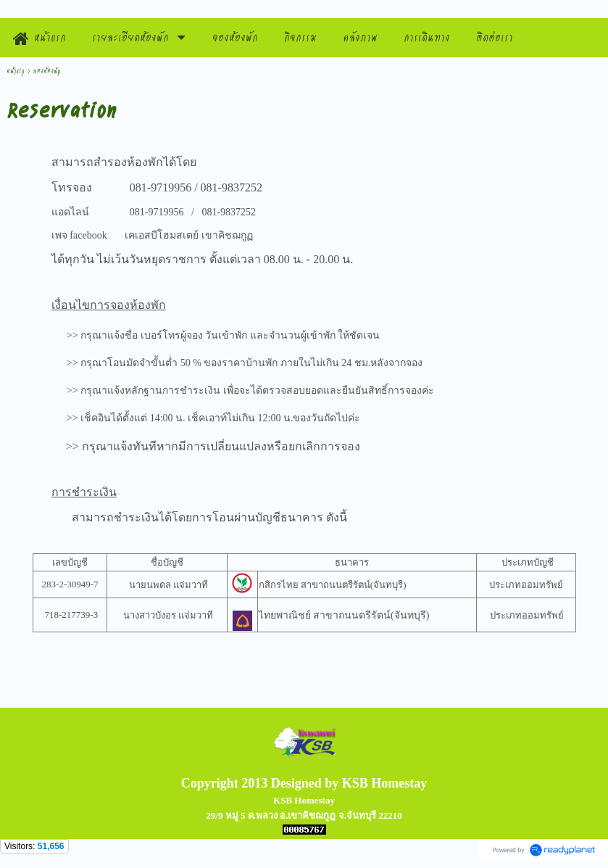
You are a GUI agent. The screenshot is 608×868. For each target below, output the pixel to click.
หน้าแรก (16, 71)
